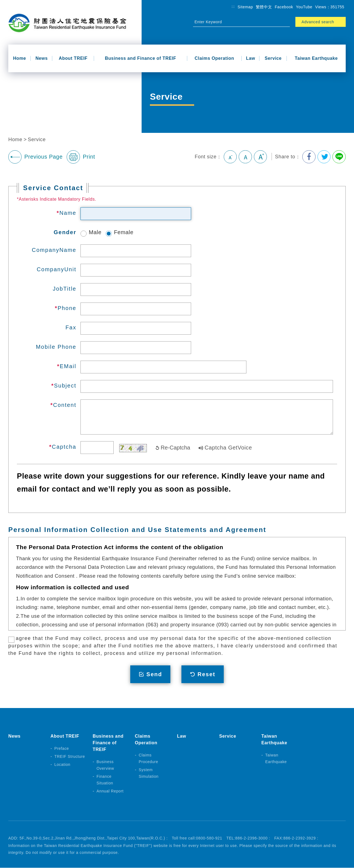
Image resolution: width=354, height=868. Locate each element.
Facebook (284, 7)
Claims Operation (214, 58)
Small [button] (230, 157)
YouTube (304, 7)
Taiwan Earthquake (316, 58)
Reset (206, 674)
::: (233, 7)
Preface (62, 749)
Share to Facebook (309, 157)
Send (154, 674)
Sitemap (245, 7)
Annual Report (110, 791)
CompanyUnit (57, 269)
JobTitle (65, 289)
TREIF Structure (70, 757)
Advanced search (318, 22)
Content (65, 405)
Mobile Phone (56, 347)
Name (68, 213)
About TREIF (73, 58)
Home (19, 58)
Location (63, 765)
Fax (71, 327)
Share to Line (339, 157)
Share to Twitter (324, 157)
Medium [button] (245, 157)
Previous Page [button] (35, 157)
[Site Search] (236, 22)
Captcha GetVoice (228, 448)
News (41, 58)
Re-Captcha (175, 448)
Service (273, 58)
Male (91, 232)
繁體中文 (264, 7)
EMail (68, 366)
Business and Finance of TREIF (140, 58)
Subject (65, 386)
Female (120, 232)
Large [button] (260, 157)
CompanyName (54, 250)
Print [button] (81, 157)
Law (251, 58)
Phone (67, 308)
